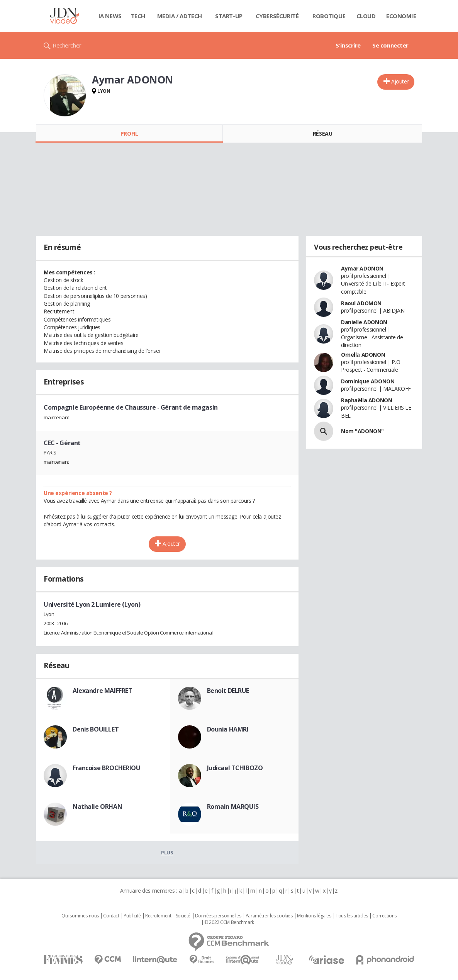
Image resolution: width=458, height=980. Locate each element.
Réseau (322, 134)
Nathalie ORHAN (97, 806)
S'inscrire (348, 45)
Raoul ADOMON (361, 303)
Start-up (229, 16)
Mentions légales (314, 916)
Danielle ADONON (364, 322)
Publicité (132, 916)
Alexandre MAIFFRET (102, 691)
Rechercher (67, 45)
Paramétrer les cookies (269, 916)
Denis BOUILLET (96, 729)
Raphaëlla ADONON (366, 400)
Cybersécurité (277, 16)
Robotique (329, 16)
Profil (129, 134)
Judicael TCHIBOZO (235, 768)
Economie (401, 16)
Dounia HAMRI (228, 729)
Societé (183, 916)
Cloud (366, 16)
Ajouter (400, 81)
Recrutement (158, 916)
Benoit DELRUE (228, 691)
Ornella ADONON (363, 355)
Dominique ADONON (368, 381)
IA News (110, 16)
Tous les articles (352, 916)
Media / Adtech (180, 16)
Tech (138, 16)
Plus (167, 852)
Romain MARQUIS (233, 806)
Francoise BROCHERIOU (107, 768)
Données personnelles (218, 916)
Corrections (384, 916)
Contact (111, 916)
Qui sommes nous (80, 916)
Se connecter (390, 45)
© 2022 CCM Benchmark (229, 922)
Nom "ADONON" (362, 431)
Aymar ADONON (362, 268)
